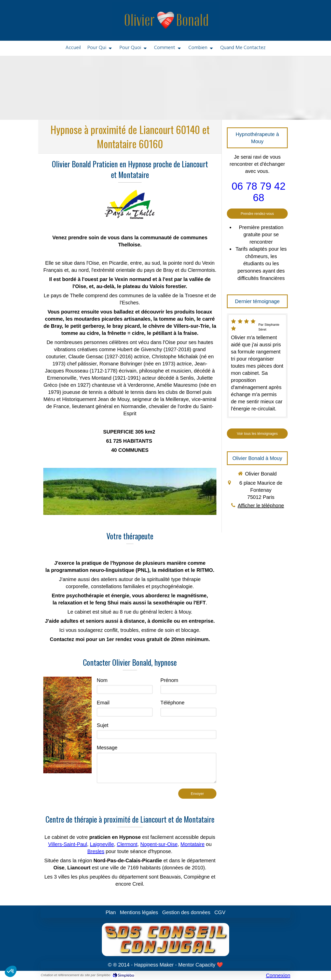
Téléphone (173, 703)
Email (103, 703)
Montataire (193, 844)
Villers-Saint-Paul (68, 844)
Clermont (127, 844)
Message (107, 748)
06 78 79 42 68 (259, 192)
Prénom (169, 680)
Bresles (96, 851)
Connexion (278, 975)
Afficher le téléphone (261, 506)
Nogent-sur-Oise (159, 844)
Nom (102, 680)
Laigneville (102, 844)
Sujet (103, 725)
